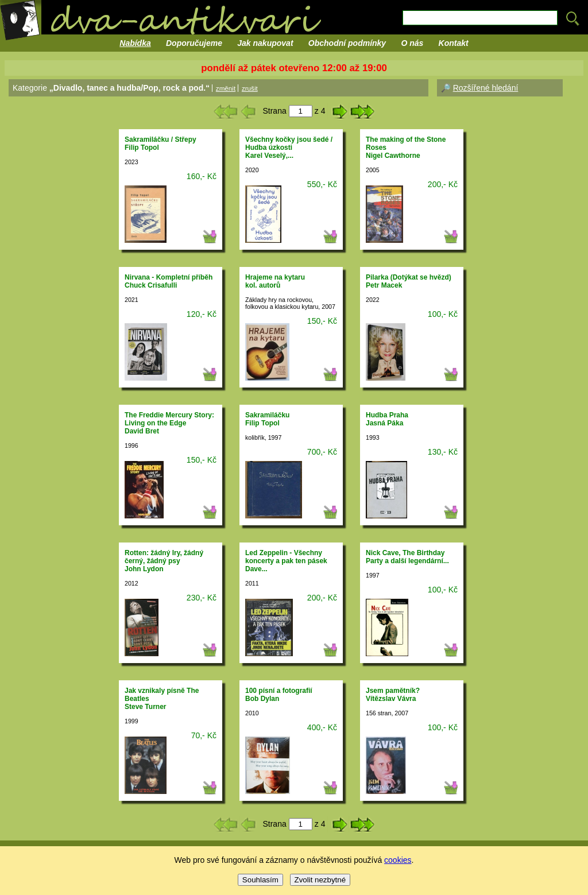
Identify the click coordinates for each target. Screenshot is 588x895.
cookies (398, 860)
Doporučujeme (194, 43)
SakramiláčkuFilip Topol (267, 419)
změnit (226, 88)
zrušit (250, 88)
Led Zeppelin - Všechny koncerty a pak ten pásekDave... (286, 561)
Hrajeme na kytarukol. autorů (275, 281)
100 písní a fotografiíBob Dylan (279, 695)
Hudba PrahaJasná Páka (387, 419)
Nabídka (135, 43)
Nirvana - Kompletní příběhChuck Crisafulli (169, 281)
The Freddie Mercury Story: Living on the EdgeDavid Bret (169, 423)
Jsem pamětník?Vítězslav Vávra (393, 695)
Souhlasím (260, 880)
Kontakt (454, 43)
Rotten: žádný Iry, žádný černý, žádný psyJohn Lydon (164, 561)
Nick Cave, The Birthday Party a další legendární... (407, 557)
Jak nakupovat (265, 43)
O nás (412, 43)
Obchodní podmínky (347, 43)
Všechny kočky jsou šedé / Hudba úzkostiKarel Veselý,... (289, 148)
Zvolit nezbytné (320, 880)
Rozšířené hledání (486, 88)
